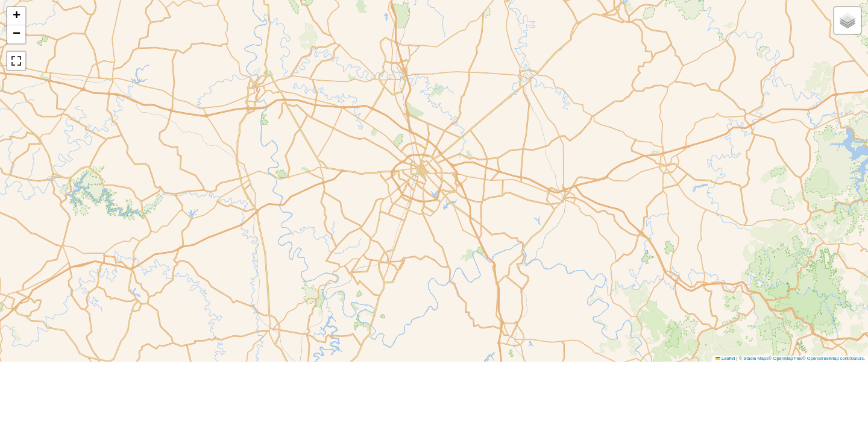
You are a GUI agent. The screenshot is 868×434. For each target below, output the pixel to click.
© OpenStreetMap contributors (833, 358)
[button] (16, 16)
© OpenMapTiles (785, 358)
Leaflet (725, 358)
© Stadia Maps (754, 358)
